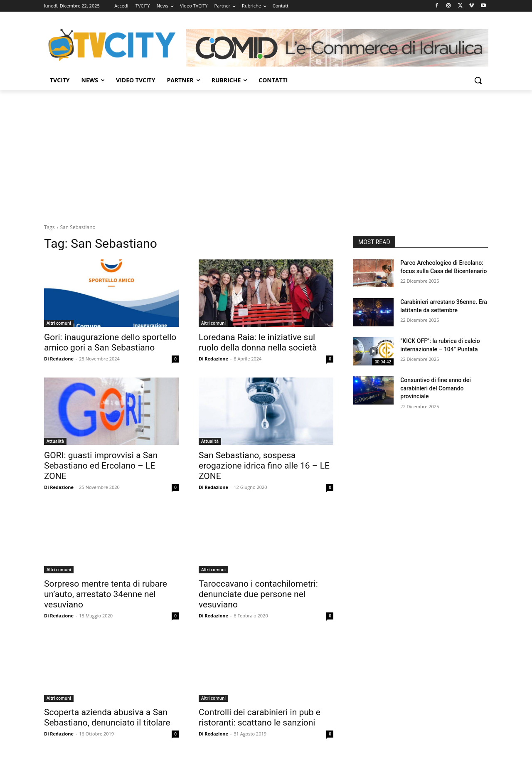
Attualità (55, 441)
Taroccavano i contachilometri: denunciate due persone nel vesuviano (258, 594)
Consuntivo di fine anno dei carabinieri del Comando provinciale (436, 388)
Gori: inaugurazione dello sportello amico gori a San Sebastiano (110, 342)
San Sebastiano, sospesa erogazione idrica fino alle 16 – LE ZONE (264, 466)
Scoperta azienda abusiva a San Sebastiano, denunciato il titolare (107, 717)
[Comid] (337, 48)
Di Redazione (59, 359)
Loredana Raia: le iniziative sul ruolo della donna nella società (258, 342)
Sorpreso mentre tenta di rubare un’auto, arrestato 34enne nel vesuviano (106, 594)
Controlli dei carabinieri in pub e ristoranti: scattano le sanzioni (260, 717)
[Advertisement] (266, 153)
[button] (478, 80)
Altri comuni (59, 323)
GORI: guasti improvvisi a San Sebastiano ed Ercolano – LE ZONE (101, 466)
